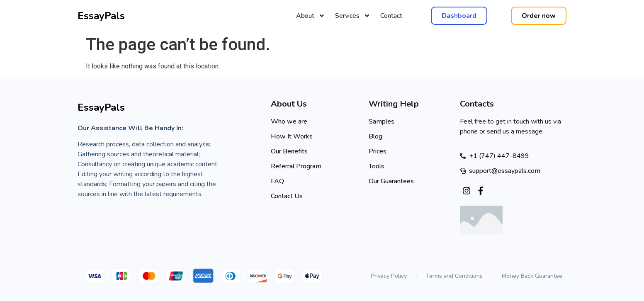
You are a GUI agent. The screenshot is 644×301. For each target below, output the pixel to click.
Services (353, 16)
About (311, 16)
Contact (391, 16)
